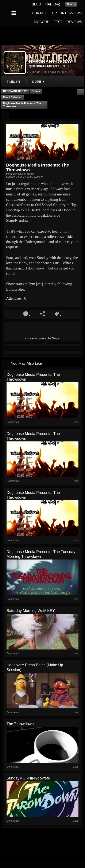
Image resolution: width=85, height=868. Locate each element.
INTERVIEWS (72, 13)
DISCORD (42, 22)
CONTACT (40, 13)
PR (54, 13)
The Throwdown (20, 724)
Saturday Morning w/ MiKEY (31, 611)
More (39, 82)
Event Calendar (12, 97)
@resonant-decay (44, 66)
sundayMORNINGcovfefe (28, 778)
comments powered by (42, 338)
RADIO (51, 4)
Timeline (14, 82)
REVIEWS (74, 22)
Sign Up (71, 4)
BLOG (36, 4)
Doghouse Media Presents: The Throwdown (22, 105)
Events (36, 91)
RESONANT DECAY (15, 91)
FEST (58, 22)
